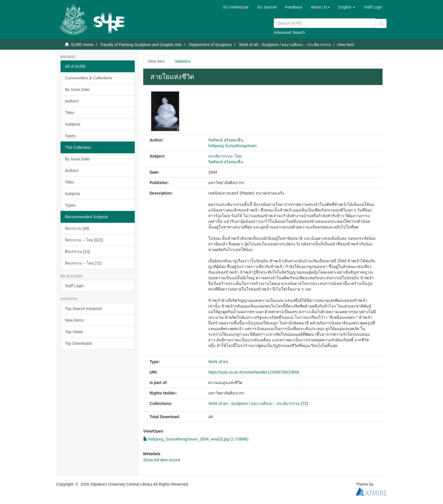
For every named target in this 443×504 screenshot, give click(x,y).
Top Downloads (79, 343)
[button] (320, 7)
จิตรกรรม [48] (77, 228)
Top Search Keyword (83, 309)
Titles (70, 113)
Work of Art (218, 362)
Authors (72, 101)
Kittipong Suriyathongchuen (232, 146)
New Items (74, 320)
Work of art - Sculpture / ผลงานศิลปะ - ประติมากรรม (285, 45)
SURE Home (82, 45)
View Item (156, 61)
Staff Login (74, 286)
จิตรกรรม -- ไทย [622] (84, 240)
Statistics (183, 61)
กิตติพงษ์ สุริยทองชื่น (226, 140)
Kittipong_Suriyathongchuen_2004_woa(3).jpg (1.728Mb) (196, 439)
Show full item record (162, 460)
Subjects (73, 124)
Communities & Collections (89, 78)
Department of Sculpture (210, 45)
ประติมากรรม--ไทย (225, 156)
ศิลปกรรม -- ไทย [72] (83, 263)
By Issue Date (77, 90)
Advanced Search (289, 32)
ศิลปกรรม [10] (77, 252)
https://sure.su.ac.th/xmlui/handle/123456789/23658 (254, 372)
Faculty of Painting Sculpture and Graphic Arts (141, 45)
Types (70, 136)
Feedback (293, 7)
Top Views (74, 332)
